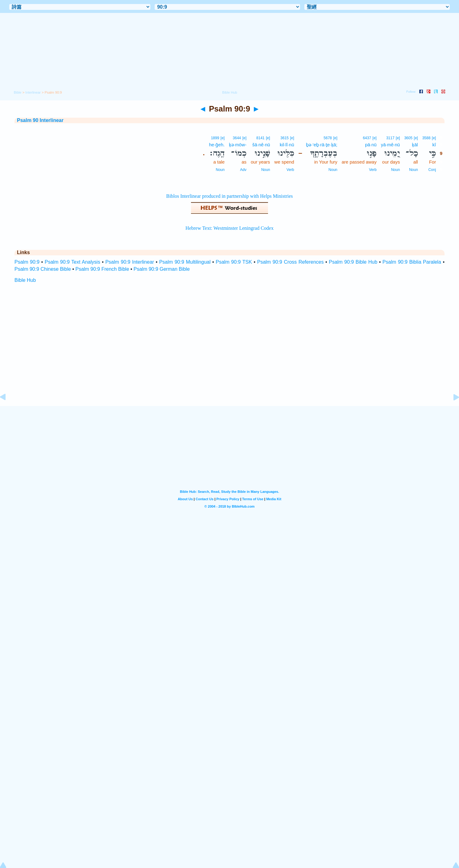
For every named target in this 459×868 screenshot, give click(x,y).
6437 (367, 138)
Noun (414, 170)
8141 (260, 138)
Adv (243, 170)
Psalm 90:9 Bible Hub (353, 262)
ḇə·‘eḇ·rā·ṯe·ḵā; (322, 145)
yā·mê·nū (390, 145)
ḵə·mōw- (238, 145)
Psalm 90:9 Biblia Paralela (412, 262)
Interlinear (33, 92)
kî (434, 145)
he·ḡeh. (217, 145)
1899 (215, 138)
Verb (373, 170)
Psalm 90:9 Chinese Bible (43, 269)
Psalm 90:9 (27, 262)
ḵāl (415, 145)
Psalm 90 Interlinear (40, 120)
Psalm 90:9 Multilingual (185, 262)
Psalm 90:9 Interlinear (130, 262)
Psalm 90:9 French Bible (102, 269)
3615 (284, 138)
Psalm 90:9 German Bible (162, 269)
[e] (434, 138)
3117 (390, 138)
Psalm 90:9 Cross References (290, 262)
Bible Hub (25, 280)
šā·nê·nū (261, 145)
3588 (427, 138)
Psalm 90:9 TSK (234, 262)
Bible (18, 92)
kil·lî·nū (287, 145)
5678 (328, 138)
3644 (237, 138)
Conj (432, 170)
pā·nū (371, 145)
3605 (408, 138)
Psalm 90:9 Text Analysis (72, 262)
